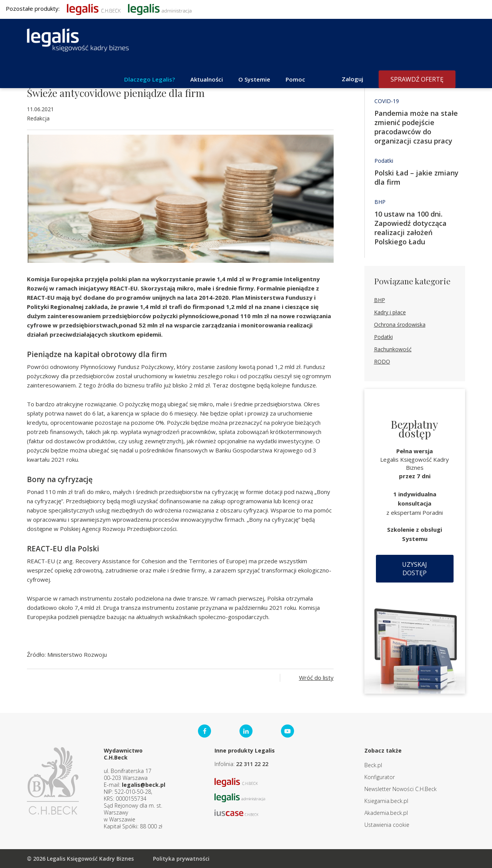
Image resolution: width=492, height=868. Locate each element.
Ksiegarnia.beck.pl (386, 801)
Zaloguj (352, 79)
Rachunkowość (393, 349)
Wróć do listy (316, 678)
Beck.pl (373, 765)
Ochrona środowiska (400, 325)
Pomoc (295, 79)
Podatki (384, 161)
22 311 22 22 (252, 764)
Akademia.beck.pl (386, 813)
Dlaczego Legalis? (150, 79)
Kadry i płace (390, 312)
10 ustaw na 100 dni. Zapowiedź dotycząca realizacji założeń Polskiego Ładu (411, 228)
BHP (380, 202)
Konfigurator (380, 777)
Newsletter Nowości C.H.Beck (401, 789)
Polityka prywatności (181, 859)
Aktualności (207, 79)
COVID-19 (387, 101)
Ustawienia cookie (387, 825)
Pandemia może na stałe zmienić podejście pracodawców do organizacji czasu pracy (416, 127)
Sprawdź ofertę (417, 79)
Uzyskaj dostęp (415, 569)
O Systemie (254, 79)
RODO (382, 361)
